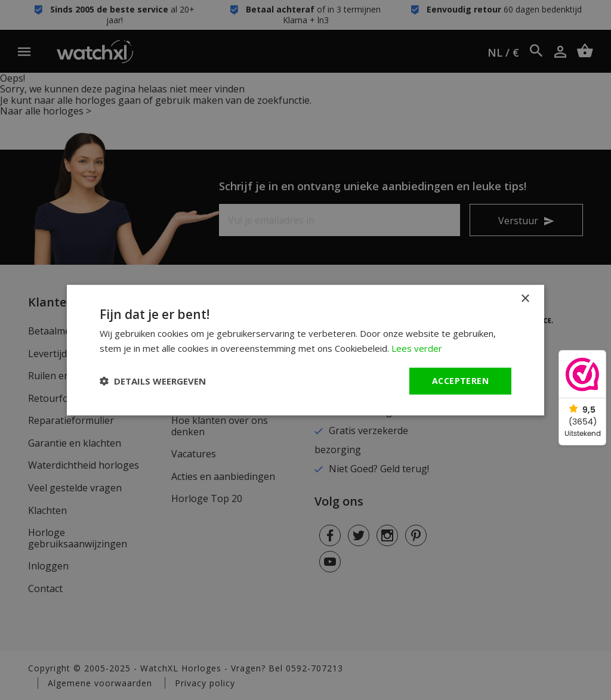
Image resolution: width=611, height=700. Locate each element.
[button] (153, 381)
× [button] (525, 299)
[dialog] (305, 350)
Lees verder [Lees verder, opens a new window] (417, 348)
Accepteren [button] (460, 381)
